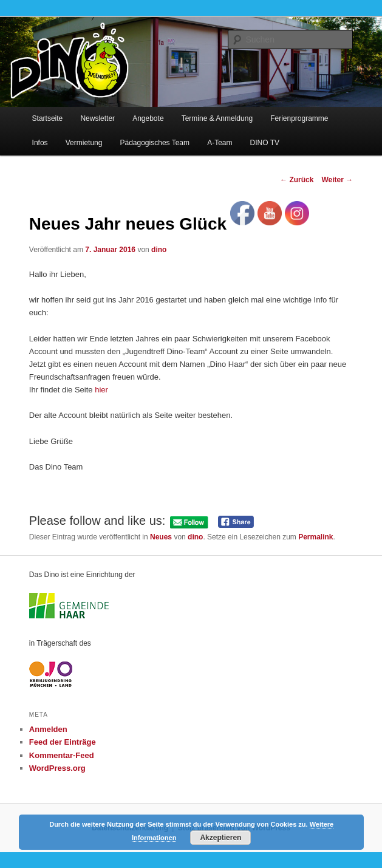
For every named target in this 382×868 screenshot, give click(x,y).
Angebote (148, 118)
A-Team (220, 143)
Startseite (48, 118)
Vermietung (84, 143)
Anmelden (48, 729)
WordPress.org (57, 768)
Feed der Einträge (63, 742)
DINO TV (265, 143)
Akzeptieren (220, 838)
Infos (40, 143)
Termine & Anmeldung (217, 118)
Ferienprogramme (299, 118)
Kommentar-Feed (62, 755)
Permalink (315, 537)
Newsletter (97, 118)
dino (159, 250)
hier (101, 390)
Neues (161, 537)
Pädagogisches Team (155, 143)
